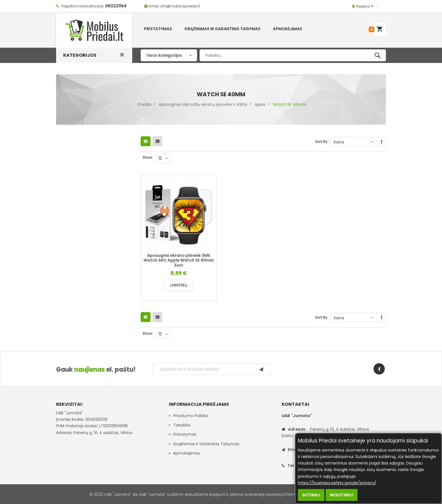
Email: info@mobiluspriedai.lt (174, 6)
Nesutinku (342, 495)
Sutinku (311, 495)
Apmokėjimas (186, 453)
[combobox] (293, 55)
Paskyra (363, 6)
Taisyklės (182, 425)
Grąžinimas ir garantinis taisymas (206, 444)
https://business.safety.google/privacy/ (337, 483)
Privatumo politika (191, 416)
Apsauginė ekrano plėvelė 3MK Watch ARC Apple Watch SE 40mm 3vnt (179, 260)
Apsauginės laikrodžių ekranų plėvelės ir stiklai (203, 104)
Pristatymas (185, 434)
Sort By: (322, 142)
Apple (260, 104)
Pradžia (144, 104)
